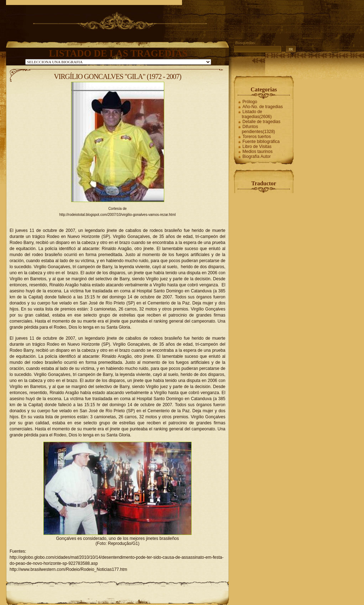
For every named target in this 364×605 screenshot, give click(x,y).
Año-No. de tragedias (263, 107)
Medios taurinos (258, 152)
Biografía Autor (256, 156)
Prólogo (250, 102)
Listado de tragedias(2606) (257, 114)
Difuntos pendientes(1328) (258, 129)
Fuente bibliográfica (261, 142)
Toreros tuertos (257, 137)
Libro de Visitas (257, 147)
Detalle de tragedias (261, 122)
